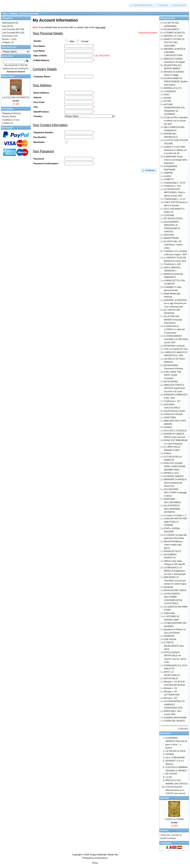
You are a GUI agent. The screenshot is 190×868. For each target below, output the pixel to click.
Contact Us (8, 123)
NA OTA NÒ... (172, 774)
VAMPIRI (168, 173)
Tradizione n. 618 (172, 264)
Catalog (13, 14)
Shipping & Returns (12, 113)
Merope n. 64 (171, 688)
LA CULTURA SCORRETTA (16, 97)
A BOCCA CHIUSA (173, 414)
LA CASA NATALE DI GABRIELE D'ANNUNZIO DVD (174, 704)
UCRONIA (169, 215)
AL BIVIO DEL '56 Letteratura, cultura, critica (173, 245)
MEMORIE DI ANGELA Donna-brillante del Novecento (175, 483)
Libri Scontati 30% (11, 29)
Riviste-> (6, 39)
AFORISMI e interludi (174, 346)
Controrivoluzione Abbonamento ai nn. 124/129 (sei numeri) (175, 790)
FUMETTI (169, 179)
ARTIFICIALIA (171, 678)
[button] (142, 5)
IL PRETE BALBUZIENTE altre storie (174, 646)
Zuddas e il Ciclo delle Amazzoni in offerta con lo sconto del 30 (175, 150)
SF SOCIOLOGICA (173, 218)
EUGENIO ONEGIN (174, 476)
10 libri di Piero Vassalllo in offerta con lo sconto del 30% (176, 121)
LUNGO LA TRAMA (174, 819)
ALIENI (168, 176)
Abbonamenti (9, 23)
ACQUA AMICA (172, 29)
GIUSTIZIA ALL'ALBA (174, 411)
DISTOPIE (169, 235)
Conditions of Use (11, 120)
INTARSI (170, 754)
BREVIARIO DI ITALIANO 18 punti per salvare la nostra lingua (175, 580)
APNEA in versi (171, 473)
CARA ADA (170, 613)
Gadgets (6, 42)
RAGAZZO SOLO (173, 551)
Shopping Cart (167, 18)
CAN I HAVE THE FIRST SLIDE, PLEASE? (173, 375)
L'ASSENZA (170, 91)
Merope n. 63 (171, 698)
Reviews (164, 830)
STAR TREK (170, 417)
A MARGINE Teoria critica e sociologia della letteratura (176, 160)
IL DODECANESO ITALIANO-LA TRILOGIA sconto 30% (176, 339)
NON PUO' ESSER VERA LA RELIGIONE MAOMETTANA (175, 466)
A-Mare (168, 453)
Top (5, 14)
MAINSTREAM (171, 238)
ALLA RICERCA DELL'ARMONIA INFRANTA (172, 509)
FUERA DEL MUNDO (174, 721)
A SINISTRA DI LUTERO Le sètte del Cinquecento (174, 329)
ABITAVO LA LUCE (173, 36)
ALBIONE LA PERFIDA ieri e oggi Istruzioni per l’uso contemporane (175, 303)
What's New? (8, 76)
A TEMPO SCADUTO (174, 33)
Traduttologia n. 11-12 (175, 199)
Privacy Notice (9, 116)
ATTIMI (168, 101)
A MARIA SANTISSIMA (175, 718)
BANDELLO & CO (173, 88)
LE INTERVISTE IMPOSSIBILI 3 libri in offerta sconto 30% (175, 192)
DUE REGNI (170, 639)
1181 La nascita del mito (176, 349)
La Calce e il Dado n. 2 (175, 515)
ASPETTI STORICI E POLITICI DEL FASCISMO (174, 42)
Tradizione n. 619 (172, 186)
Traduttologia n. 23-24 (175, 183)
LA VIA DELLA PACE (176, 751)
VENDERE (169, 636)
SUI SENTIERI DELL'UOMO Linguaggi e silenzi (175, 493)
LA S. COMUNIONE (175, 757)
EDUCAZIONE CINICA (175, 590)
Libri (4, 26)
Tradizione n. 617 (172, 401)
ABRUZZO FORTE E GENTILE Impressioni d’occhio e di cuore (175, 388)
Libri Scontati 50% (11, 33)
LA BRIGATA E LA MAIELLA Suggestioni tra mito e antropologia (175, 571)
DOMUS (168, 427)
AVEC (167, 94)
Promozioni (8, 36)
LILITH (169, 777)
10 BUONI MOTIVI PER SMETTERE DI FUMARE (176, 522)
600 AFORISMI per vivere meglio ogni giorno (173, 545)
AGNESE (169, 587)
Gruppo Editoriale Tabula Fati (104, 855)
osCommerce (101, 858)
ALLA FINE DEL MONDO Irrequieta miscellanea (173, 320)
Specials (164, 798)
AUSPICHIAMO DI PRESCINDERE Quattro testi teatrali (176, 82)
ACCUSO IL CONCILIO (175, 431)
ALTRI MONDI (171, 382)
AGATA (168, 98)
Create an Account (29, 14)
